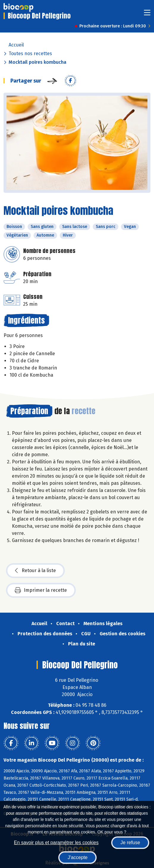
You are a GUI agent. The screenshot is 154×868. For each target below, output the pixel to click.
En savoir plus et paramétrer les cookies (56, 843)
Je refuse (130, 843)
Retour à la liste (35, 571)
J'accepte (77, 857)
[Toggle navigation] (147, 14)
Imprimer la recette (41, 590)
